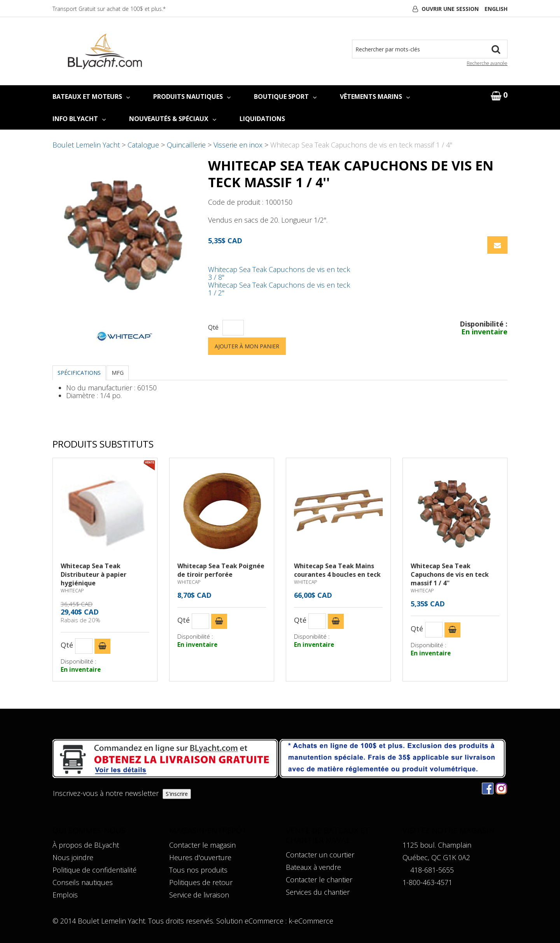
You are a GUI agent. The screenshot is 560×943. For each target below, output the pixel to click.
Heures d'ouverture (200, 857)
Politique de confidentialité (94, 870)
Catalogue (143, 145)
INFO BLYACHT (79, 119)
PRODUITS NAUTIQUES (192, 97)
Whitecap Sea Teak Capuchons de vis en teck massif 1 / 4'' (450, 574)
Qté (213, 328)
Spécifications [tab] (79, 373)
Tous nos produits (198, 870)
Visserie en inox (238, 145)
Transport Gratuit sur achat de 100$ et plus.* (109, 9)
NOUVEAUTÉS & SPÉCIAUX (173, 119)
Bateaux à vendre (313, 867)
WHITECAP (72, 591)
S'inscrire (177, 794)
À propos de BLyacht (86, 845)
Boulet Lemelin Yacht (86, 145)
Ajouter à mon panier (247, 346)
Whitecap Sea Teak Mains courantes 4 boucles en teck (337, 570)
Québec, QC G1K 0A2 (436, 857)
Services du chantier (318, 892)
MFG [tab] (118, 373)
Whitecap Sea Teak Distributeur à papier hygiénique (94, 574)
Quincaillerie (186, 145)
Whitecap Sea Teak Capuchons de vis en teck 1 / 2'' (279, 289)
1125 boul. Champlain (437, 845)
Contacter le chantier (319, 880)
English (496, 9)
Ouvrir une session (450, 9)
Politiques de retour (201, 882)
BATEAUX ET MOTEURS (91, 97)
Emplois (65, 895)
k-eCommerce (311, 921)
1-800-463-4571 (427, 882)
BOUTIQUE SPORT (285, 97)
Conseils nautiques (83, 882)
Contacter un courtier (320, 855)
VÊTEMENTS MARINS (375, 97)
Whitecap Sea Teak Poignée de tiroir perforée (221, 570)
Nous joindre (73, 857)
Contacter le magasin (202, 845)
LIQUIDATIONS (262, 119)
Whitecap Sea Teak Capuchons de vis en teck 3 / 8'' (279, 273)
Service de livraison (199, 895)
